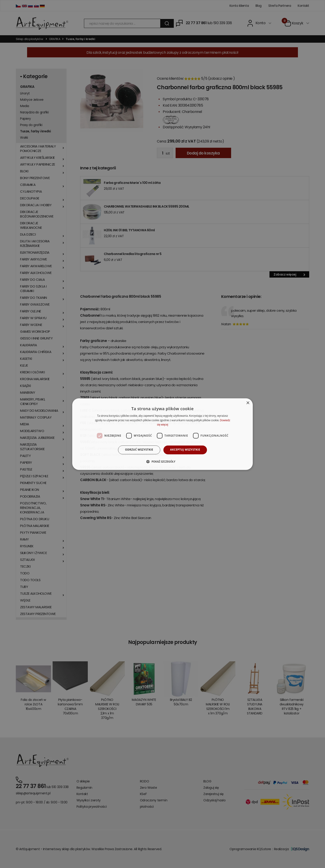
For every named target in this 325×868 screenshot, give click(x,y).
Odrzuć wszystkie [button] (139, 450)
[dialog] (162, 434)
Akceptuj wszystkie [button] (185, 450)
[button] (162, 461)
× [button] (248, 403)
